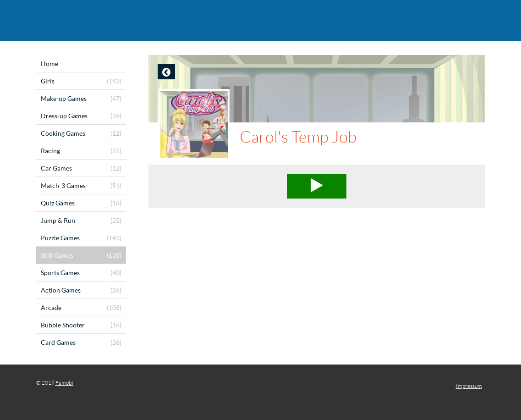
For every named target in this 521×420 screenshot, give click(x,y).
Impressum (469, 386)
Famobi (64, 383)
